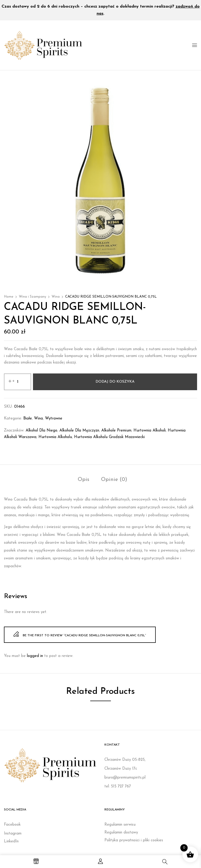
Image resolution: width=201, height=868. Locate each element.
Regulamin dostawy (121, 833)
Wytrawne (54, 419)
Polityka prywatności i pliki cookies (134, 840)
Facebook (12, 825)
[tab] (83, 480)
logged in (35, 656)
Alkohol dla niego (41, 431)
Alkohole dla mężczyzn (79, 431)
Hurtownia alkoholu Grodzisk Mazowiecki (109, 437)
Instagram (13, 834)
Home (9, 297)
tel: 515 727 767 (118, 787)
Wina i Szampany (32, 297)
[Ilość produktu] (18, 382)
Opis (83, 480)
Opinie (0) (114, 480)
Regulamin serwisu (120, 825)
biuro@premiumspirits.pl (125, 778)
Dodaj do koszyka (115, 382)
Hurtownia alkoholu (55, 437)
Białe (28, 419)
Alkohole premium (116, 431)
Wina (56, 297)
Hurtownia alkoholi (150, 431)
